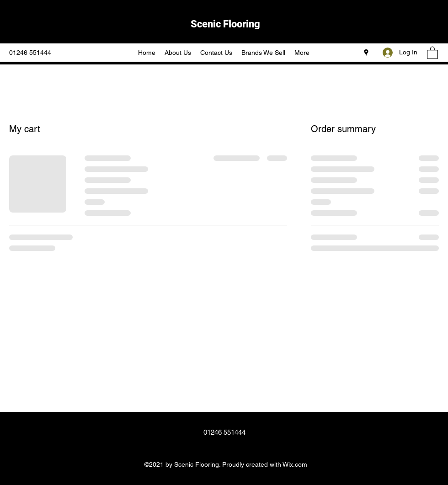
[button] (432, 52)
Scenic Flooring (225, 24)
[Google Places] (366, 53)
